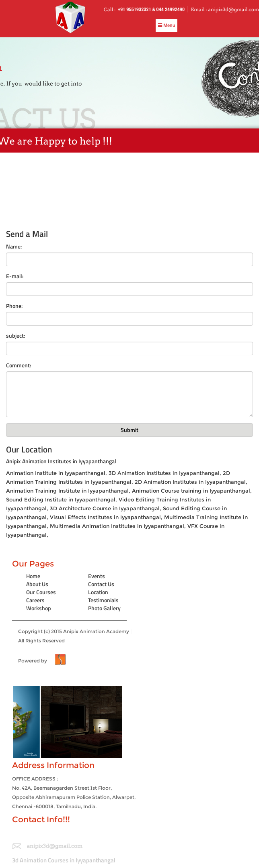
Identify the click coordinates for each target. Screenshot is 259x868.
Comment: (18, 365)
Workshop (39, 608)
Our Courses (41, 592)
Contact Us (101, 584)
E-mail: (15, 276)
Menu (167, 25)
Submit (129, 430)
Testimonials (103, 600)
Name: (14, 247)
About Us (37, 584)
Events (97, 576)
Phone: (14, 306)
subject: (15, 336)
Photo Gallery (104, 608)
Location (98, 592)
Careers (35, 600)
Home (33, 576)
